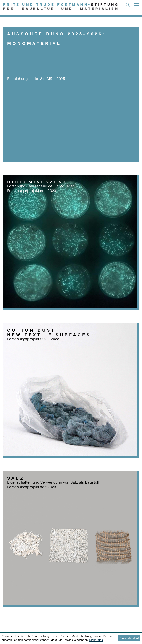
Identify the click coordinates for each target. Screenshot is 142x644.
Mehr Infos (96, 640)
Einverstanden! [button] (129, 638)
